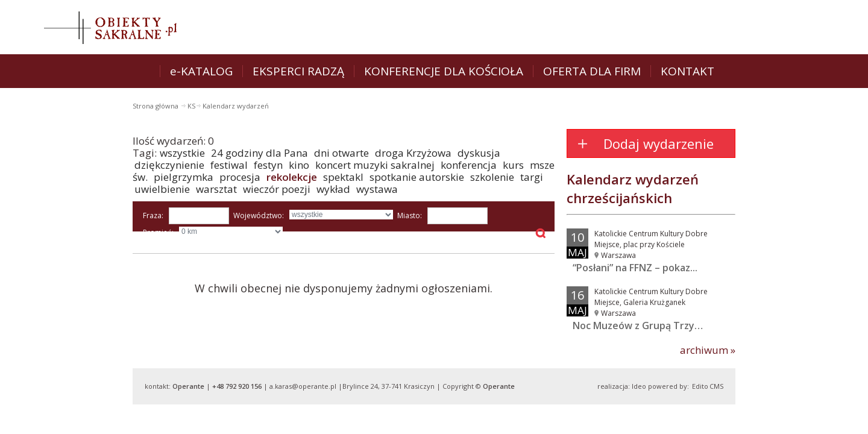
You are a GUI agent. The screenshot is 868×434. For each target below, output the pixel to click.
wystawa (377, 189)
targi (532, 177)
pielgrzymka (184, 177)
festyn (268, 165)
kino (299, 165)
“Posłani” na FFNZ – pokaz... (635, 268)
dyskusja (479, 153)
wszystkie (182, 153)
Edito (700, 386)
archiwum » (708, 350)
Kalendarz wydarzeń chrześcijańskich (633, 188)
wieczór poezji (277, 189)
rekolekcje (292, 177)
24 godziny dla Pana (259, 153)
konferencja (469, 165)
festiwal (229, 165)
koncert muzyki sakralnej (375, 165)
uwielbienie (162, 189)
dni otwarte (341, 153)
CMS (716, 386)
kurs (513, 165)
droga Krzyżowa (413, 153)
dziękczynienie (169, 165)
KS (191, 106)
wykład (333, 189)
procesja (240, 177)
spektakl (343, 177)
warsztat (216, 189)
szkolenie (492, 177)
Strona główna (156, 106)
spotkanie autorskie (417, 177)
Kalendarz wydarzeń (236, 106)
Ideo (639, 386)
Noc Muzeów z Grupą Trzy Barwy (649, 325)
